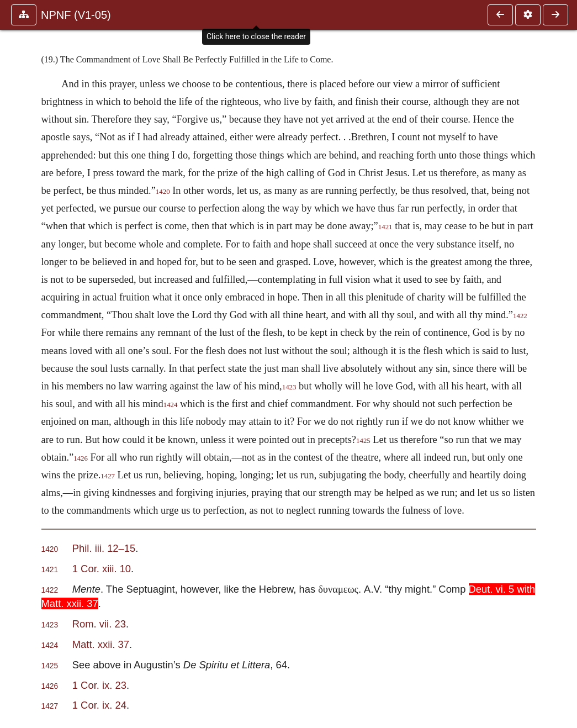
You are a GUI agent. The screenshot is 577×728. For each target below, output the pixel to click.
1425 (363, 441)
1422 (520, 316)
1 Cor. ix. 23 (99, 685)
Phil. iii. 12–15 (104, 548)
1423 (289, 387)
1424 (171, 405)
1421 (385, 227)
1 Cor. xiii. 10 (102, 569)
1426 (81, 458)
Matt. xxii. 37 (101, 644)
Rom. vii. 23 (99, 624)
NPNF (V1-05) (76, 15)
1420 (163, 192)
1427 (108, 476)
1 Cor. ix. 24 (99, 705)
